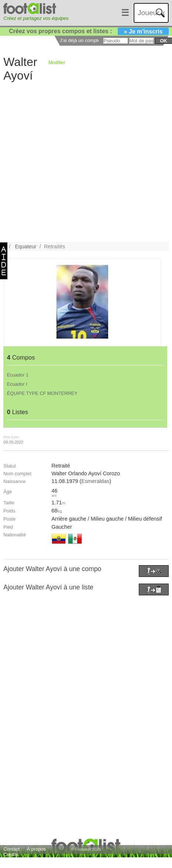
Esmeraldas (95, 481)
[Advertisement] (81, 161)
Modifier (57, 62)
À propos (36, 849)
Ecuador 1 (18, 375)
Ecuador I (17, 384)
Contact (11, 849)
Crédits (11, 855)
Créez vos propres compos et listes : (89, 31)
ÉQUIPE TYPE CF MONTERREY (42, 393)
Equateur (26, 246)
